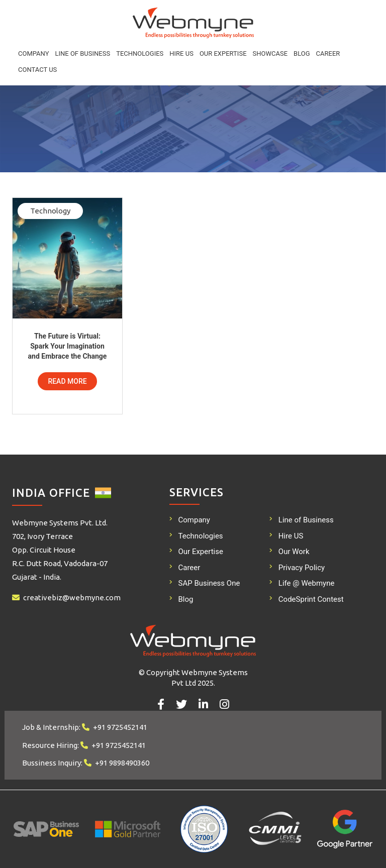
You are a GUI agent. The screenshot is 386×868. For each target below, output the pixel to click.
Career (328, 53)
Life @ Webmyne (307, 583)
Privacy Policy (302, 568)
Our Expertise (223, 53)
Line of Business (82, 53)
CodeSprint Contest (311, 599)
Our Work (294, 552)
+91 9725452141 (120, 727)
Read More (67, 381)
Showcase (270, 53)
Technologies (140, 53)
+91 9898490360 (122, 763)
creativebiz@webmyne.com (72, 598)
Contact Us (37, 70)
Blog (302, 53)
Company (33, 53)
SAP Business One (209, 583)
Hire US (181, 53)
